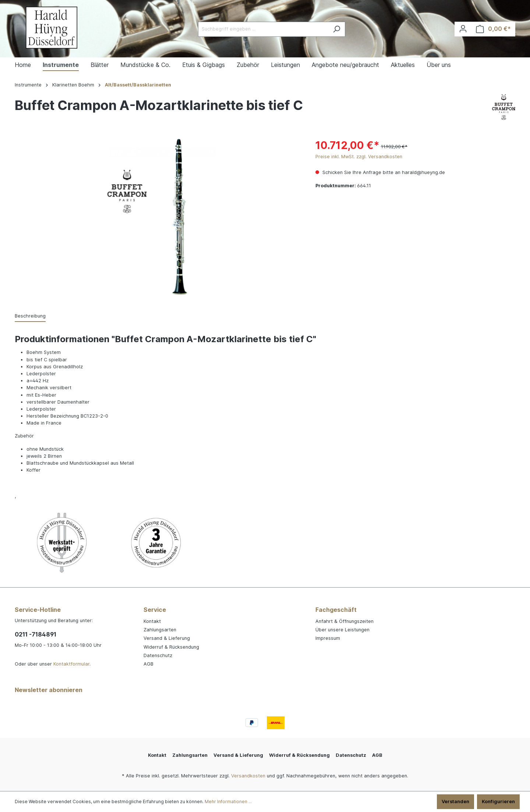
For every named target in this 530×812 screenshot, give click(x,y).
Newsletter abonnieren (49, 690)
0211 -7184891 (36, 634)
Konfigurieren (498, 802)
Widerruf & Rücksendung (171, 647)
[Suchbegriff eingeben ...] (263, 29)
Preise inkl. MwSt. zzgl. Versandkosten (359, 157)
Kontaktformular (71, 664)
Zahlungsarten (160, 630)
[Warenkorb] (493, 29)
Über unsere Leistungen (342, 630)
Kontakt (152, 621)
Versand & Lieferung (167, 638)
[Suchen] (337, 29)
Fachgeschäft (336, 610)
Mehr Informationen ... (228, 802)
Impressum (328, 638)
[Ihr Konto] (463, 29)
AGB (149, 664)
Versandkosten (248, 776)
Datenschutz (158, 655)
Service (155, 610)
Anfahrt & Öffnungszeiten (344, 621)
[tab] (30, 316)
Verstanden (455, 802)
